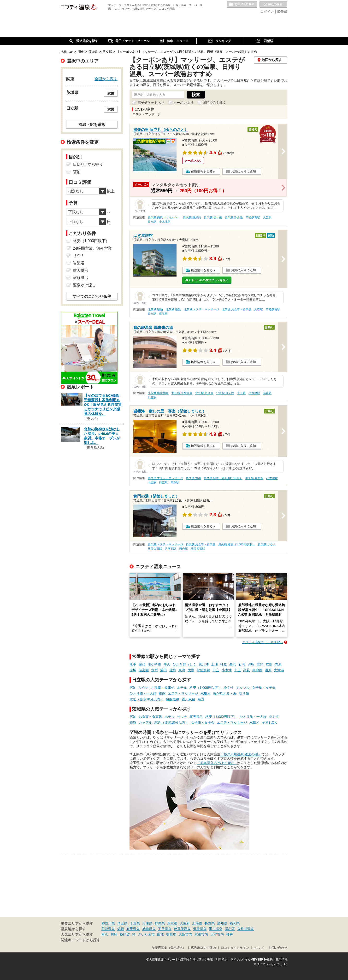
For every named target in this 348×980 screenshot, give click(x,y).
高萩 (247, 670)
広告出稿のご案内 (203, 948)
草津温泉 (108, 929)
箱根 (121, 929)
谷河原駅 (171, 549)
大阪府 (185, 923)
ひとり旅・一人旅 (143, 693)
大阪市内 (185, 934)
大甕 (191, 670)
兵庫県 (147, 923)
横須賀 (125, 934)
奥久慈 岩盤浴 (254, 478)
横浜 (105, 934)
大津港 (279, 670)
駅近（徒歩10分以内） (147, 699)
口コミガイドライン (235, 948)
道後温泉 (200, 929)
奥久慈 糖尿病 (192, 217)
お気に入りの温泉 (242, 5)
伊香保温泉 (182, 929)
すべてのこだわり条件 (92, 296)
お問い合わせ (278, 948)
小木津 (227, 670)
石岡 (242, 664)
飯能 (160, 934)
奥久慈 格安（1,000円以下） (237, 544)
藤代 (142, 664)
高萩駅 (267, 393)
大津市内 (217, 934)
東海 (182, 670)
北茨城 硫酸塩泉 (182, 393)
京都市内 (201, 934)
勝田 (164, 670)
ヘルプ (259, 948)
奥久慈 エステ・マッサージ (165, 478)
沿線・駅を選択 (92, 124)
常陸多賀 (203, 670)
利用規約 (222, 960)
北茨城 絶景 (173, 309)
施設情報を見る (202, 171)
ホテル (182, 688)
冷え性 (229, 688)
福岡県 (235, 923)
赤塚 (133, 670)
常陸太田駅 (155, 549)
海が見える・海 (225, 693)
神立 (224, 664)
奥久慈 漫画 (193, 478)
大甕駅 (267, 217)
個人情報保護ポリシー (161, 960)
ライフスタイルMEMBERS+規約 (252, 960)
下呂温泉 (165, 929)
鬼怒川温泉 (246, 929)
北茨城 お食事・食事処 (237, 309)
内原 (278, 664)
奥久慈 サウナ (267, 544)
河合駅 (183, 549)
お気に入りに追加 (243, 171)
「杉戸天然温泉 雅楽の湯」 (241, 754)
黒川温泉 (216, 929)
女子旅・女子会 (264, 688)
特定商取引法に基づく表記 (195, 960)
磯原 (268, 670)
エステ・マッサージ (183, 693)
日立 (216, 670)
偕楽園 (144, 670)
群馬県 (160, 923)
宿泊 (133, 688)
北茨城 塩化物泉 (158, 393)
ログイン (267, 12)
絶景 (201, 699)
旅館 (162, 693)
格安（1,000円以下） (205, 688)
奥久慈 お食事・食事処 (201, 544)
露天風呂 (189, 699)
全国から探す (106, 79)
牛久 (167, 664)
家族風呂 (81, 278)
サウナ (144, 688)
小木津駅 (165, 222)
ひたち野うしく (184, 664)
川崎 (114, 934)
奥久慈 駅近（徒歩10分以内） (223, 478)
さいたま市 (146, 934)
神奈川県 (108, 923)
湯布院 (230, 929)
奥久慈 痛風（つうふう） (164, 217)
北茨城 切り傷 (204, 393)
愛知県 (222, 923)
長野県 (210, 923)
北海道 (197, 923)
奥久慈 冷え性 (234, 217)
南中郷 (257, 670)
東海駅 (163, 314)
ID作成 (282, 12)
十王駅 (241, 393)
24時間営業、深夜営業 (92, 248)
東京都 (172, 923)
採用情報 (282, 960)
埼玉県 (122, 923)
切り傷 (244, 693)
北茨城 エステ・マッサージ (201, 309)
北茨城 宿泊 (155, 309)
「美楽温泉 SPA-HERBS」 (217, 763)
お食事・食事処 (163, 688)
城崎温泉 (149, 929)
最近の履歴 (273, 5)
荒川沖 (204, 664)
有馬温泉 (133, 929)
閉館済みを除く (214, 103)
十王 (237, 670)
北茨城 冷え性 (225, 393)
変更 (111, 93)
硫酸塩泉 (173, 699)
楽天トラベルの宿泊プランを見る (207, 280)
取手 (133, 664)
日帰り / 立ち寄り (88, 164)
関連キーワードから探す (80, 940)
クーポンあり (183, 103)
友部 (269, 664)
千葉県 (135, 923)
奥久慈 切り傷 (213, 217)
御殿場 (171, 934)
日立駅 (152, 222)
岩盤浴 (79, 263)
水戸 (154, 670)
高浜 (233, 664)
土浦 (214, 664)
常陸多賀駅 (253, 217)
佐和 (173, 670)
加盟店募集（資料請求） (169, 948)
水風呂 (206, 693)
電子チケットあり (151, 103)
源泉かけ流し (84, 285)
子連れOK (269, 722)
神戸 (230, 934)
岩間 (260, 664)
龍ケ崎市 (154, 664)
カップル (243, 688)
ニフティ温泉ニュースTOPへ (263, 642)
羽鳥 (251, 664)
